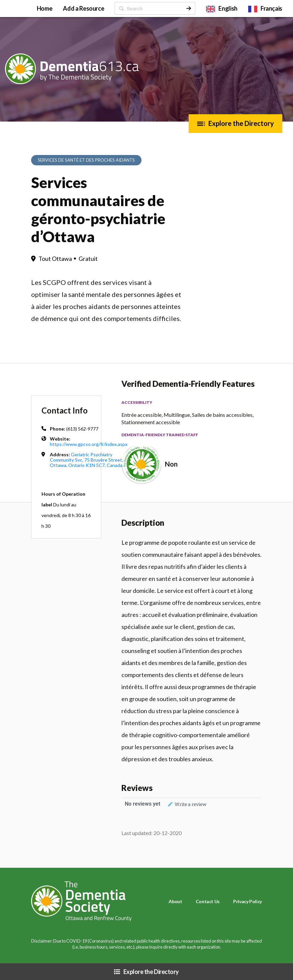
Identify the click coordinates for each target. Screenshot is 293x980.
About (175, 901)
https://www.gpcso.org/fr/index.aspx (89, 444)
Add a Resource (83, 8)
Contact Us (208, 901)
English (228, 8)
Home (45, 8)
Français (271, 8)
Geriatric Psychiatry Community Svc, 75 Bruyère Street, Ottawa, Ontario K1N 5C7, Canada (86, 460)
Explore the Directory (241, 123)
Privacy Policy (248, 901)
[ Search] (149, 8)
